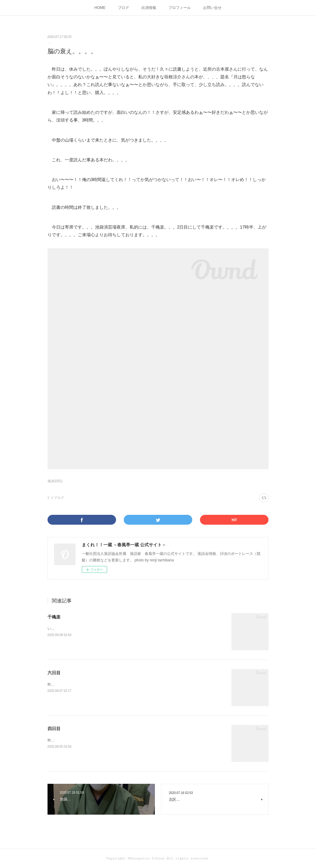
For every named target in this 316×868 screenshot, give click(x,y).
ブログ (123, 8)
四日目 (54, 729)
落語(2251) (55, 481)
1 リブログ (56, 498)
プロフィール (180, 8)
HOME (100, 8)
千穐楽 (54, 617)
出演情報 (149, 8)
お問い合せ (212, 8)
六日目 (54, 673)
